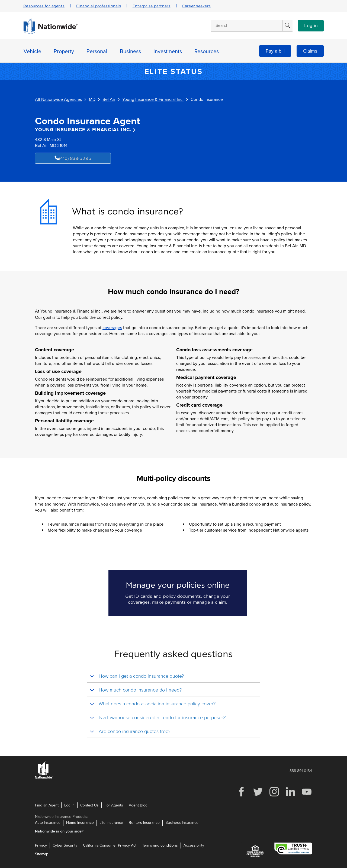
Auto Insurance (48, 823)
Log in (311, 26)
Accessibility (194, 845)
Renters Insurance (144, 823)
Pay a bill (275, 51)
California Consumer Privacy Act (110, 845)
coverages (112, 328)
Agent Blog (138, 805)
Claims (310, 51)
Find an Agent (47, 805)
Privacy (41, 845)
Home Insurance (80, 823)
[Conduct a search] (247, 25)
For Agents (114, 805)
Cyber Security (65, 845)
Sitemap (42, 854)
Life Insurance (111, 823)
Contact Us (89, 805)
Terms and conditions (160, 845)
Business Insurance (182, 823)
